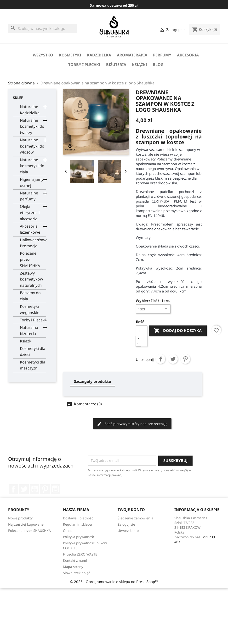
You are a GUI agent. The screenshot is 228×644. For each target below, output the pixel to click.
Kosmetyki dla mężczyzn (33, 365)
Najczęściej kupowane (26, 524)
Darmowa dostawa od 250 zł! (114, 5)
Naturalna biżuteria (29, 330)
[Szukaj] (43, 28)
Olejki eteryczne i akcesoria (30, 212)
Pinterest (185, 359)
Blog (158, 65)
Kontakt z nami (75, 560)
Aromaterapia (132, 55)
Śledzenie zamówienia (135, 518)
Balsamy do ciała (30, 296)
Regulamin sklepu (77, 524)
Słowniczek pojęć (77, 573)
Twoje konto (131, 510)
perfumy (162, 55)
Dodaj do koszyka (178, 331)
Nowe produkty (20, 518)
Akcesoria (188, 55)
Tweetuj (173, 359)
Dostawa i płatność (78, 518)
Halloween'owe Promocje (33, 243)
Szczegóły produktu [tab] (93, 381)
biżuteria (116, 65)
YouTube (34, 489)
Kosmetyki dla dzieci (33, 352)
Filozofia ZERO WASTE (80, 554)
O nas (68, 531)
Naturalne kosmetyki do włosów (32, 146)
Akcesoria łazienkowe (30, 229)
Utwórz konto (128, 531)
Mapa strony (73, 567)
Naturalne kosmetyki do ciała (32, 166)
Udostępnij (160, 359)
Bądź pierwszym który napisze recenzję (132, 424)
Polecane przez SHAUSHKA (30, 259)
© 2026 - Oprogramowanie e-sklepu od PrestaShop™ (114, 582)
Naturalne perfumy (29, 196)
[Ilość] (142, 331)
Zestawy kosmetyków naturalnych (31, 279)
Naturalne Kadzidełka (30, 110)
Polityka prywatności (79, 537)
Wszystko (43, 55)
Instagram (56, 489)
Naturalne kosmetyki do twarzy (32, 126)
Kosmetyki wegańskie (30, 309)
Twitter (24, 489)
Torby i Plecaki (84, 65)
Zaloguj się (126, 524)
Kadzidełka (99, 55)
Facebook (13, 489)
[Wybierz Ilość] (153, 309)
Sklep (18, 98)
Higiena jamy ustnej (32, 182)
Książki (140, 65)
